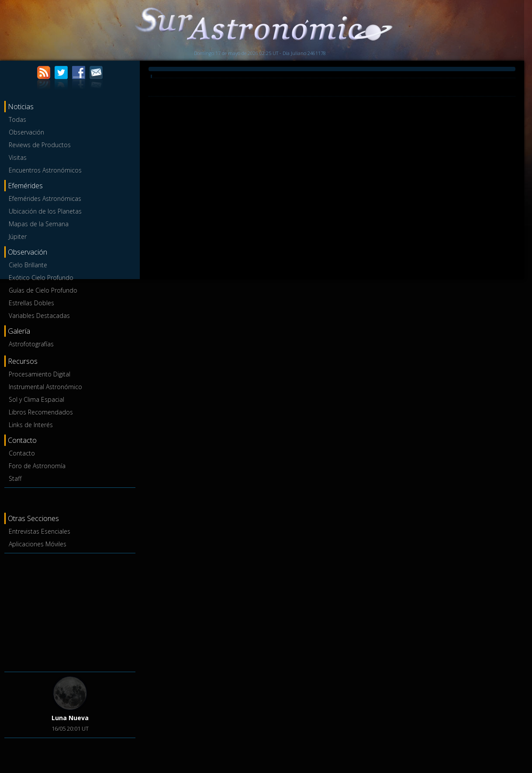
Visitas (18, 157)
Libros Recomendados (41, 412)
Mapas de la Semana (39, 224)
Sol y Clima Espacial (36, 399)
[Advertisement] (70, 611)
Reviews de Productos (40, 145)
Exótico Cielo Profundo (41, 278)
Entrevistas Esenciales (40, 531)
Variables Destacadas (39, 316)
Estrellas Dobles (31, 303)
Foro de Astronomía (37, 466)
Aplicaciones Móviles (38, 544)
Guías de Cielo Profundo (43, 290)
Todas (17, 119)
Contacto (22, 453)
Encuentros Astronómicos (45, 170)
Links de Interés (31, 425)
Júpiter (18, 236)
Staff (15, 478)
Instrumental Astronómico (45, 387)
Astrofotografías (31, 344)
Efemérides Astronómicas (45, 198)
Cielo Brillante (28, 265)
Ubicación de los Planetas (45, 211)
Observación (26, 132)
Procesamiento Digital (40, 374)
